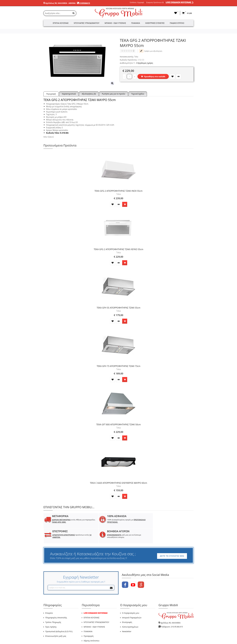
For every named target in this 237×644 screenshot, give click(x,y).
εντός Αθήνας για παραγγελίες (64, 522)
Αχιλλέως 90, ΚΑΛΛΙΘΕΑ (170, 608)
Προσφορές (89, 621)
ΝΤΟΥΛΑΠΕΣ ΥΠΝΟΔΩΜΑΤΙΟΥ (96, 607)
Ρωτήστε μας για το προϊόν (114, 94)
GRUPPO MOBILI (49, 636)
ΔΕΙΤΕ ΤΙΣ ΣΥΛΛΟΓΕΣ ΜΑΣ (172, 541)
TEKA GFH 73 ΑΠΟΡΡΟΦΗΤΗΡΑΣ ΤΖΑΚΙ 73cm (118, 366)
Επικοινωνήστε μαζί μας (56, 621)
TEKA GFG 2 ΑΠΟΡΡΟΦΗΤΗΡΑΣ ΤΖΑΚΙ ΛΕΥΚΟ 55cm (118, 249)
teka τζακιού (49, 137)
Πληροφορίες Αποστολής (56, 602)
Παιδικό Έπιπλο (177, 23)
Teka (136, 57)
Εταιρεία (49, 598)
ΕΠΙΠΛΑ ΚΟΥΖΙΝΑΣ (92, 602)
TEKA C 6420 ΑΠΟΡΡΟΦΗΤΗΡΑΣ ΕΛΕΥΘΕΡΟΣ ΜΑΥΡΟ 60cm (118, 483)
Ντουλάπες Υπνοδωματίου (87, 23)
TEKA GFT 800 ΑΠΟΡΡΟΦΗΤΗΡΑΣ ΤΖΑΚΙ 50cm (118, 424)
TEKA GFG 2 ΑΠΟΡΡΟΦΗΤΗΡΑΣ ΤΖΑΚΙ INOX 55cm (118, 191)
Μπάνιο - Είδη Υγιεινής (115, 23)
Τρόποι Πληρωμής (53, 607)
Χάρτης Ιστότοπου (91, 625)
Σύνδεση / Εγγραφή (137, 3)
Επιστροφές (127, 607)
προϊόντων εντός (140, 521)
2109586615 (85, 3)
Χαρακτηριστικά (69, 94)
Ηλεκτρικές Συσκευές (155, 23)
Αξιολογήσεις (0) (89, 94)
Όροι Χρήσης (51, 612)
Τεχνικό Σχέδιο (138, 94)
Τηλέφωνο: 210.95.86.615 (172, 612)
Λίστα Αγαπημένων (130, 612)
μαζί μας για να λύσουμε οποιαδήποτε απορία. (177, 522)
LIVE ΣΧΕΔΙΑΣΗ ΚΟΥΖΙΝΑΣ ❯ (180, 2)
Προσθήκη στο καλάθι (153, 76)
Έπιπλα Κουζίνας (61, 23)
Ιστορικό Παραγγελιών (132, 602)
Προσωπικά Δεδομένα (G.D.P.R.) (59, 616)
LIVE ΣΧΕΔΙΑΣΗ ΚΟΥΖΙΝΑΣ (96, 598)
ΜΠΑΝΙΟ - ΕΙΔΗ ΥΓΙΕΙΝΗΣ (94, 612)
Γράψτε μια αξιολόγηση (150, 51)
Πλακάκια (136, 23)
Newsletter (127, 616)
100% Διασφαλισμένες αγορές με (103, 521)
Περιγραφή (51, 94)
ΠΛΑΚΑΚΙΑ (88, 616)
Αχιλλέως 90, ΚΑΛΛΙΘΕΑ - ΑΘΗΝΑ (60, 3)
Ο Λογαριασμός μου (131, 598)
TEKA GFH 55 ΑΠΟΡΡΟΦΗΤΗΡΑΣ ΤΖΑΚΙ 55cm (118, 308)
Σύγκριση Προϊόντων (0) (155, 3)
